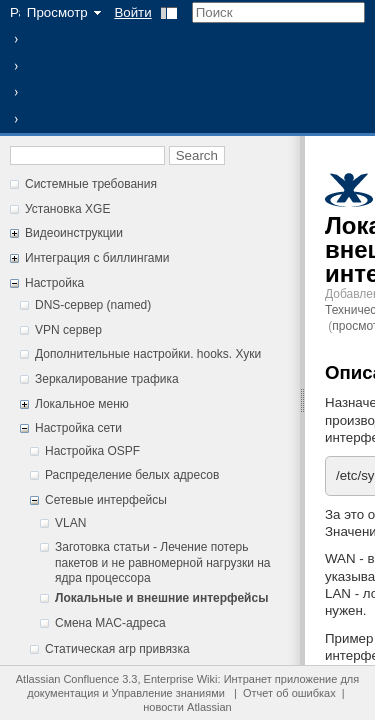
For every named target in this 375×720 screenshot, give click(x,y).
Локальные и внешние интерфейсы (161, 598)
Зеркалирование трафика (107, 379)
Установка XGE (67, 209)
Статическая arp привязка (117, 649)
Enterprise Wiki (181, 679)
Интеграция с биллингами (97, 258)
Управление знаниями (168, 693)
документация (63, 693)
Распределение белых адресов (132, 475)
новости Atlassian (187, 707)
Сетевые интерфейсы (106, 500)
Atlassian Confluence (67, 679)
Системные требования (91, 184)
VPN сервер (68, 330)
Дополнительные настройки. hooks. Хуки (148, 354)
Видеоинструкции (74, 233)
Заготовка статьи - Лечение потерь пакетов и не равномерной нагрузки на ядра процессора (163, 562)
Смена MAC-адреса (110, 623)
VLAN (70, 523)
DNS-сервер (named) (93, 305)
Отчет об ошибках (289, 693)
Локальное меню (82, 404)
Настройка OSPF (92, 451)
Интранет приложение (281, 679)
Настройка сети (78, 428)
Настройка (54, 283)
